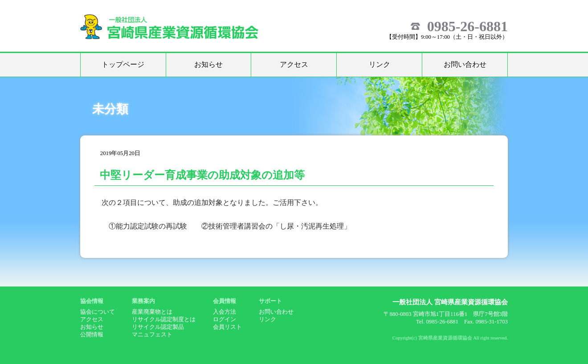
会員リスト (227, 327)
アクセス (294, 64)
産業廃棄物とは (152, 312)
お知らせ (208, 64)
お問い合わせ (465, 64)
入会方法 (225, 312)
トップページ (123, 64)
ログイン (225, 319)
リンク (380, 64)
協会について (98, 312)
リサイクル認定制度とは (164, 319)
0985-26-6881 (468, 26)
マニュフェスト (152, 335)
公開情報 (92, 335)
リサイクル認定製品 (158, 327)
